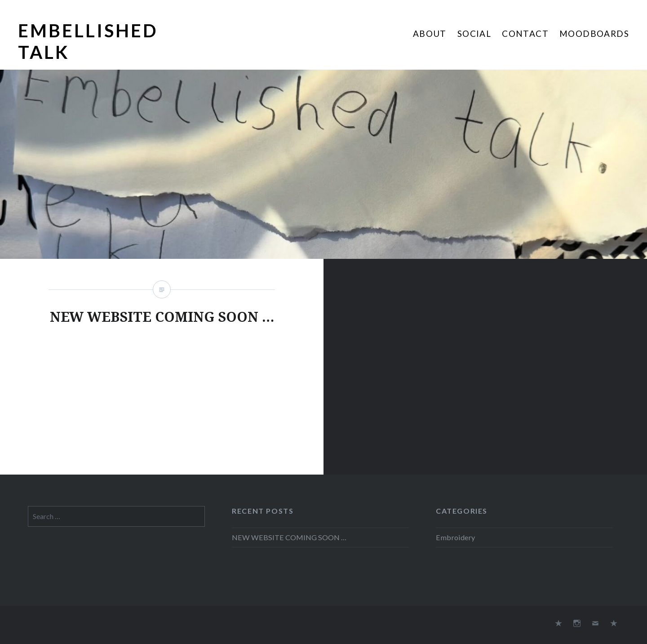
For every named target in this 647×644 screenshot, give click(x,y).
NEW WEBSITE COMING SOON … (289, 537)
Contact (525, 33)
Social (474, 33)
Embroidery (455, 537)
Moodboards (594, 33)
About (430, 33)
